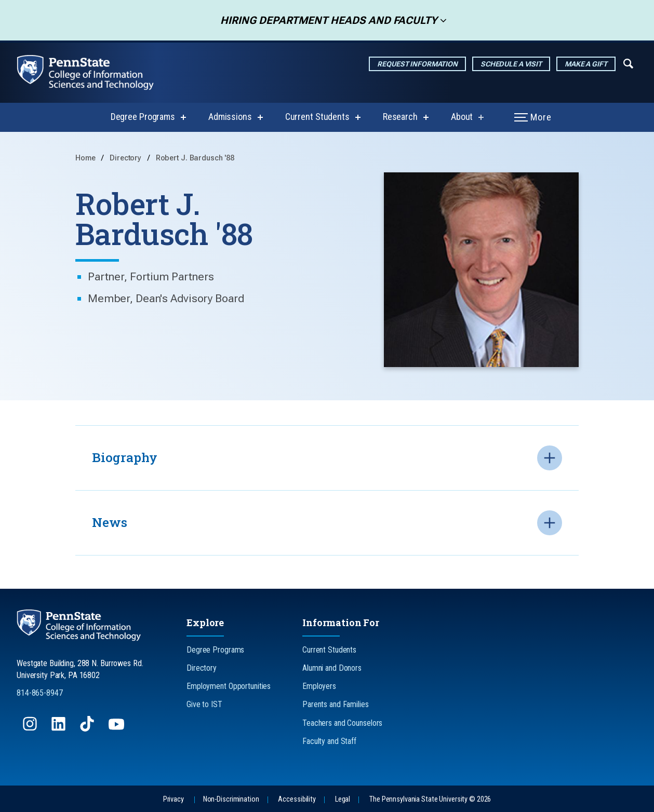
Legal (343, 799)
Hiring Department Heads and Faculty (325, 20)
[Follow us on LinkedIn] (59, 729)
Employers (319, 686)
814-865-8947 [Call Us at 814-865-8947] (40, 693)
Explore (205, 622)
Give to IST (204, 704)
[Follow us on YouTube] (117, 729)
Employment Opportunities (229, 686)
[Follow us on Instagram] (31, 729)
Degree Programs (143, 117)
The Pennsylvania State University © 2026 (430, 799)
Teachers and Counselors (342, 723)
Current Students (317, 117)
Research (400, 117)
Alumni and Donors (332, 668)
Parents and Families (336, 704)
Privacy (173, 799)
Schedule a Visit (511, 64)
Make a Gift (586, 64)
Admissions (230, 117)
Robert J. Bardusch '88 (195, 158)
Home (85, 158)
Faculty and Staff (329, 741)
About (462, 117)
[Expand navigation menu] (628, 63)
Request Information (417, 64)
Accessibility (297, 799)
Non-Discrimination (231, 799)
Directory (126, 158)
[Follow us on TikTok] (88, 729)
